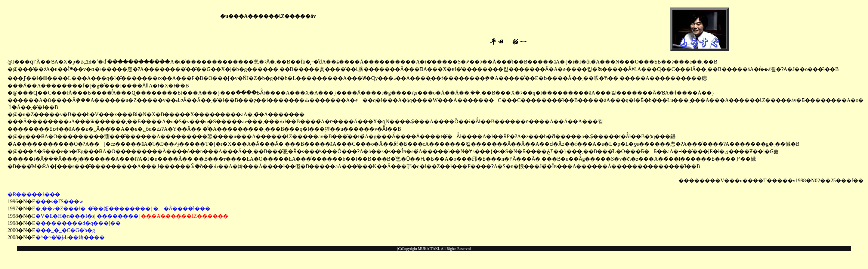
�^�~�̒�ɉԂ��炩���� (70, 237)
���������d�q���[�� (78, 223)
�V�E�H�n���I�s (65, 216)
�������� (118, 216)
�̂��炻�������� (119, 209)
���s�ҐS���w (59, 202)
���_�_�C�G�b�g (65, 230)
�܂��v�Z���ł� (61, 209)
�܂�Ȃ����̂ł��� (182, 209)
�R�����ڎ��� (34, 194)
